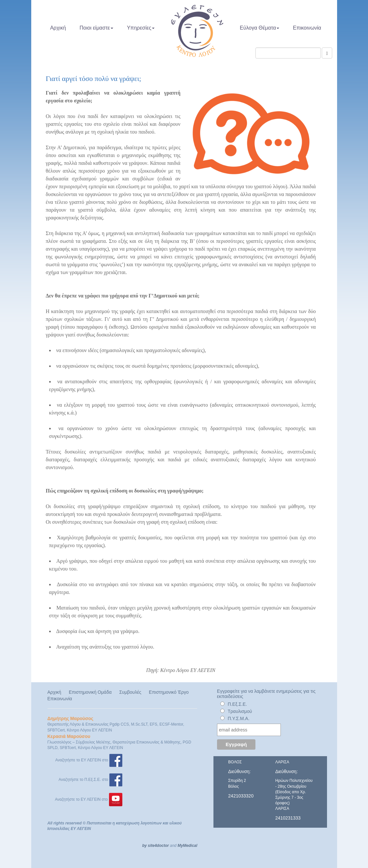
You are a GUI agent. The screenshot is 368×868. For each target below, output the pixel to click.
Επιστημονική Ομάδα (90, 692)
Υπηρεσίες (141, 28)
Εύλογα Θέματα (259, 28)
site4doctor (158, 846)
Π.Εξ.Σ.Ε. (237, 704)
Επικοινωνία (307, 28)
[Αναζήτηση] (327, 53)
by (144, 846)
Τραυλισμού (240, 711)
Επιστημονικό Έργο (169, 692)
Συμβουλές (130, 692)
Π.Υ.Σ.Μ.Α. (239, 718)
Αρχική (58, 28)
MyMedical (188, 846)
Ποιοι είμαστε (96, 28)
